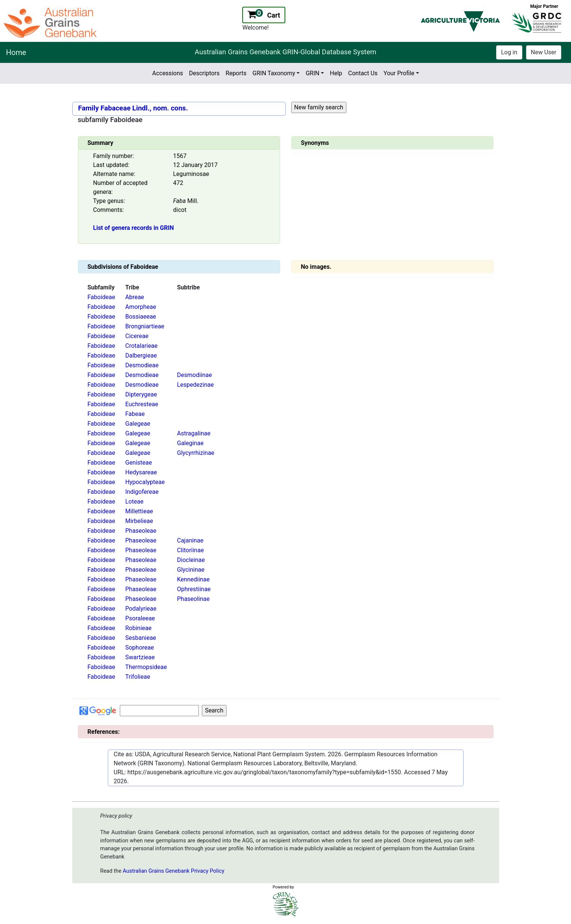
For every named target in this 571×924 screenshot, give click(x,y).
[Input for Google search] (159, 711)
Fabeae (135, 414)
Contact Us (363, 73)
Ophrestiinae (194, 589)
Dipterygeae (141, 394)
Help (336, 73)
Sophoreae (139, 648)
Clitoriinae (191, 550)
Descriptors (204, 73)
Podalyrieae (141, 609)
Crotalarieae (141, 346)
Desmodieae (142, 365)
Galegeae (138, 424)
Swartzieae (140, 657)
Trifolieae (137, 677)
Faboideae (101, 297)
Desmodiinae (195, 375)
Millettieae (139, 511)
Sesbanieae (140, 638)
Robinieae (138, 628)
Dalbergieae (141, 355)
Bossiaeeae (140, 317)
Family (89, 108)
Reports (236, 73)
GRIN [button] (312, 73)
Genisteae (138, 463)
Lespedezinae (195, 385)
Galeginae (190, 443)
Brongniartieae (145, 326)
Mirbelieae (139, 521)
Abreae (134, 297)
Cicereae (137, 336)
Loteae (134, 501)
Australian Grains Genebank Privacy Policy (174, 871)
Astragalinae (194, 433)
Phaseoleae (141, 531)
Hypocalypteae (145, 482)
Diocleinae (191, 560)
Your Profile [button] (399, 73)
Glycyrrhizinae (196, 453)
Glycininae (191, 570)
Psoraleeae (140, 618)
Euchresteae (142, 404)
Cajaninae (190, 540)
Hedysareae (141, 472)
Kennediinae (193, 579)
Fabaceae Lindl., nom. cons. (144, 108)
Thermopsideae (146, 667)
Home (16, 52)
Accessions (167, 73)
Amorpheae (140, 307)
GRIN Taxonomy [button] (274, 73)
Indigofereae (142, 492)
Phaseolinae (193, 599)
